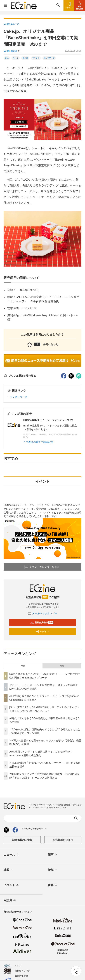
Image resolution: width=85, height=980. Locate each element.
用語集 (10, 901)
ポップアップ (49, 58)
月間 (62, 666)
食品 (7, 58)
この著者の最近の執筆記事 (38, 442)
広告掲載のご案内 (63, 840)
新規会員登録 (42, 623)
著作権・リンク (22, 971)
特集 (53, 870)
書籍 (53, 885)
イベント (11, 885)
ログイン (42, 632)
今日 (23, 666)
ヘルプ (18, 966)
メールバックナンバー (42, 613)
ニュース (11, 855)
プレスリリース (19, 397)
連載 (9, 870)
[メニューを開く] (5, 5)
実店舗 (25, 58)
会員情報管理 (21, 976)
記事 (53, 855)
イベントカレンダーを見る (42, 567)
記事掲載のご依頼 (22, 840)
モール (16, 58)
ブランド (36, 58)
